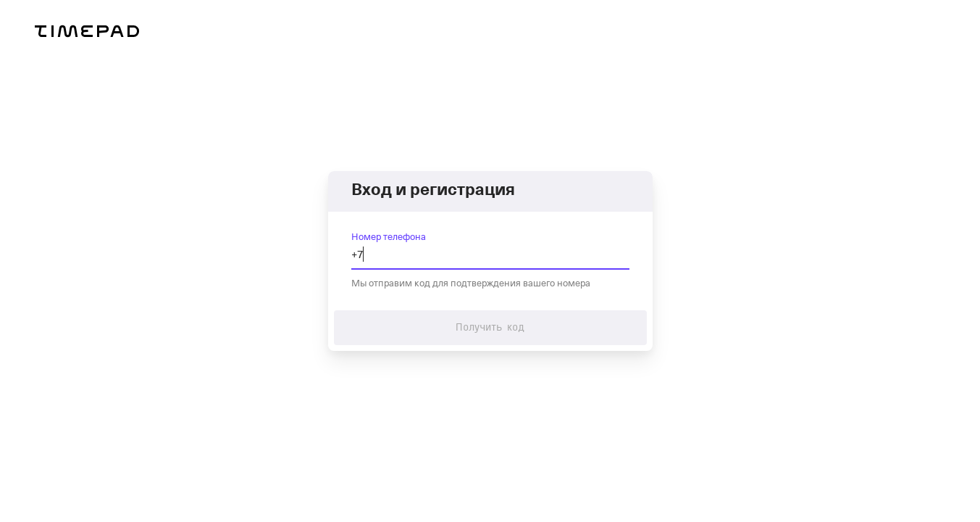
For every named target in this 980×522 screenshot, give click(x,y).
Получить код (490, 328)
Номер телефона (389, 236)
